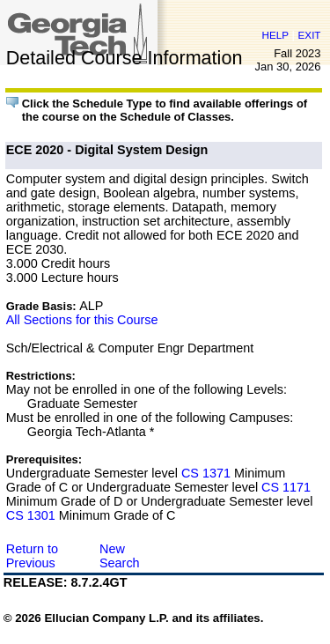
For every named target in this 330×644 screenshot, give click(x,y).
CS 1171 (286, 487)
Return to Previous (32, 556)
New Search (120, 556)
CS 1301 (31, 515)
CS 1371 (206, 473)
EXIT (310, 35)
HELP (275, 35)
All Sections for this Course (82, 320)
